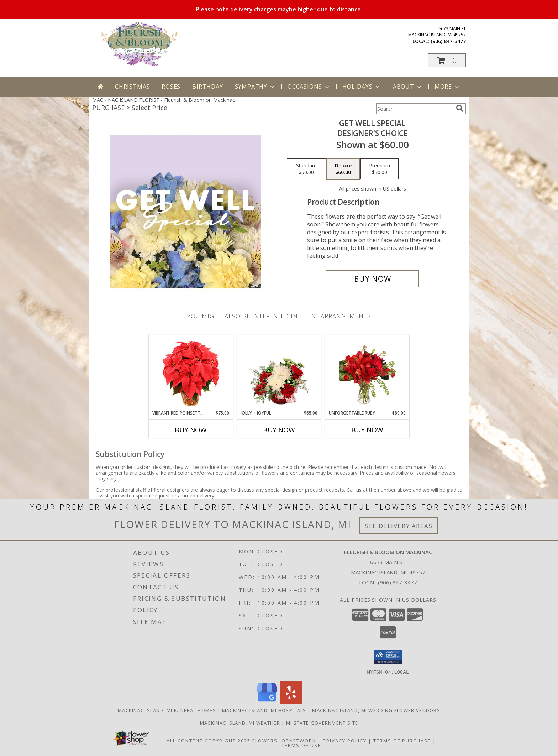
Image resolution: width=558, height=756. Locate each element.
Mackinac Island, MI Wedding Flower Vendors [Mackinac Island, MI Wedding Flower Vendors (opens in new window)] (376, 710)
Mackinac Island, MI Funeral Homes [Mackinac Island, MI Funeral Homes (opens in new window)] (167, 710)
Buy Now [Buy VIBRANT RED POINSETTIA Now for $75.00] (191, 430)
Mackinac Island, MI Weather (240, 723)
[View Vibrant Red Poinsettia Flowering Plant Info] (191, 372)
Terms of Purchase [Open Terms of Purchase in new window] (402, 740)
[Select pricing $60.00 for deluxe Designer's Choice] (343, 169)
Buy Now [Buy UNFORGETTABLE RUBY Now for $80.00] (367, 430)
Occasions (309, 87)
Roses (171, 87)
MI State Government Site (322, 723)
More (448, 87)
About (408, 87)
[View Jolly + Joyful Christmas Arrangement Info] (279, 372)
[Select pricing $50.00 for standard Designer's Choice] (306, 169)
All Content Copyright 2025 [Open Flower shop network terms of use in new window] (209, 740)
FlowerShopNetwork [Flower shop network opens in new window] (284, 740)
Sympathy (255, 87)
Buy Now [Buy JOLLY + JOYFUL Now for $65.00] (279, 430)
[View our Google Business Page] (267, 701)
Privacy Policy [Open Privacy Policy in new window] (345, 740)
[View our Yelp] (291, 701)
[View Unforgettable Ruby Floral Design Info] (367, 372)
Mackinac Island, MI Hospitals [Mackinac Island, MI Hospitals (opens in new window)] (264, 710)
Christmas (132, 87)
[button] (447, 60)
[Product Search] (415, 109)
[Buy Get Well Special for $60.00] (372, 279)
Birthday (207, 87)
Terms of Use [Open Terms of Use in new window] (301, 745)
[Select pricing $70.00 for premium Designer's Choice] (380, 169)
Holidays (362, 87)
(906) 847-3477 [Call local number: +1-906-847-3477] (448, 41)
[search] (460, 108)
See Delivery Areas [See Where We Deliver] (399, 526)
